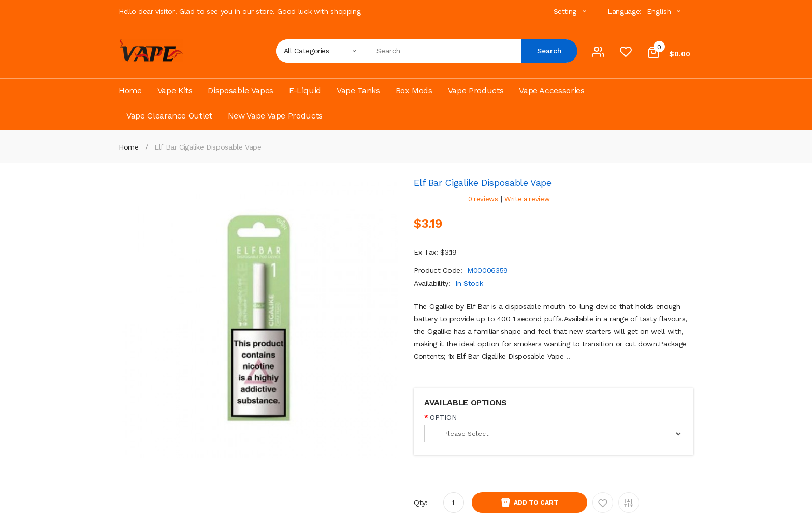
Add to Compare (629, 503)
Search (549, 51)
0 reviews (483, 199)
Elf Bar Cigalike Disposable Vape (208, 147)
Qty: (421, 503)
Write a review (527, 199)
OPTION (443, 417)
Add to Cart (536, 503)
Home (129, 147)
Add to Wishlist (603, 503)
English (665, 11)
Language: (625, 11)
